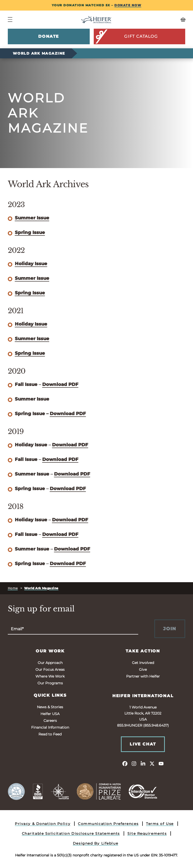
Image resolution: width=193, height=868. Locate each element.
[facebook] (125, 763)
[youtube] (161, 763)
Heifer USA (50, 714)
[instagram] (134, 763)
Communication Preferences (108, 824)
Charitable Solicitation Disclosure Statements (71, 834)
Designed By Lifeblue (95, 843)
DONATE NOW (128, 5)
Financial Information (50, 727)
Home (13, 588)
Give (143, 669)
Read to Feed (50, 734)
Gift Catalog (126, 36)
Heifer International (143, 696)
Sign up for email (41, 609)
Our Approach (50, 663)
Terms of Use (160, 824)
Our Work (50, 651)
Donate (49, 36)
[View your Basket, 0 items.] (163, 20)
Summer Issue (32, 218)
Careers (50, 721)
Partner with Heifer (143, 676)
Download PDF (60, 384)
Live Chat (143, 744)
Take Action (143, 651)
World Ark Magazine (39, 53)
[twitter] (152, 763)
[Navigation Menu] (10, 19)
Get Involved (143, 663)
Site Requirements (147, 834)
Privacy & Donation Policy (43, 824)
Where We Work (50, 676)
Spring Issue (30, 232)
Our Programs (50, 683)
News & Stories (50, 707)
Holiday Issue (31, 264)
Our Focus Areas (50, 669)
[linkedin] (143, 763)
